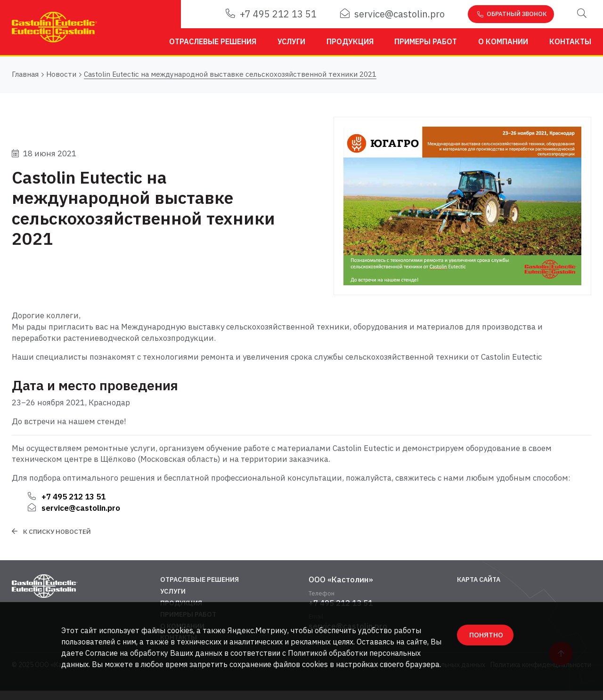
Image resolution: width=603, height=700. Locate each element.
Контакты (570, 41)
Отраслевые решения (213, 41)
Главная (25, 75)
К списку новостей (57, 531)
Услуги (291, 41)
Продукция (350, 41)
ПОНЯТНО (486, 635)
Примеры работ (426, 41)
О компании (503, 41)
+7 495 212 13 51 (271, 14)
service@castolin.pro (392, 14)
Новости (61, 75)
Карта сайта (479, 579)
